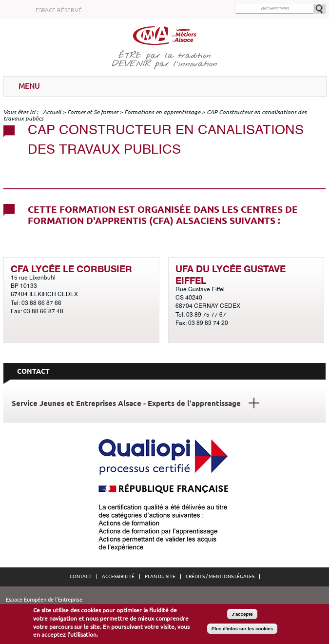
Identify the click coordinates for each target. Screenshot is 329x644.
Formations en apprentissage (162, 112)
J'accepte (242, 614)
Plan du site (160, 576)
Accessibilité (118, 576)
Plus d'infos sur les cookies (242, 630)
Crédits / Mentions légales (220, 576)
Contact (81, 576)
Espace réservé (59, 10)
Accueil (52, 112)
